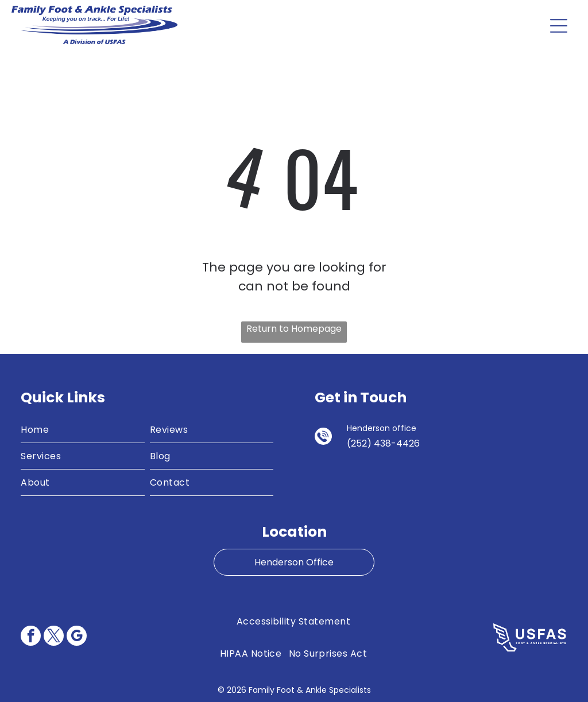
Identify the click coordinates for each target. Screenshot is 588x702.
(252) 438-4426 (383, 443)
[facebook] (31, 637)
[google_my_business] (77, 637)
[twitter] (54, 637)
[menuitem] (83, 430)
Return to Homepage (294, 329)
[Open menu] (559, 26)
